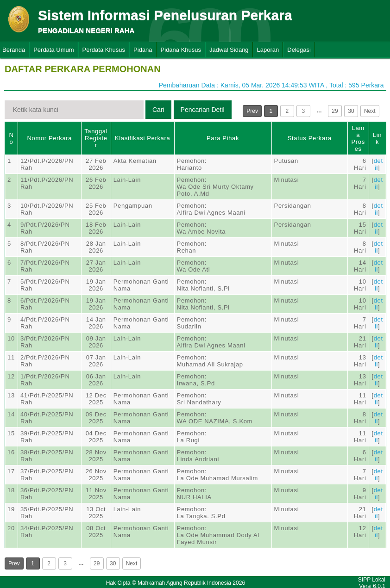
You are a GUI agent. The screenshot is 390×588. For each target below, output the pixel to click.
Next (370, 111)
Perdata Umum (53, 50)
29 (335, 111)
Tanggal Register (96, 138)
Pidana (143, 50)
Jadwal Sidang (229, 50)
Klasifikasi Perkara (142, 138)
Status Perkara (310, 138)
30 (351, 111)
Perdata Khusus (104, 50)
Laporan (268, 50)
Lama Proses (358, 138)
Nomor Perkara (50, 138)
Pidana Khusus (181, 50)
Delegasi (299, 50)
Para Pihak (223, 138)
